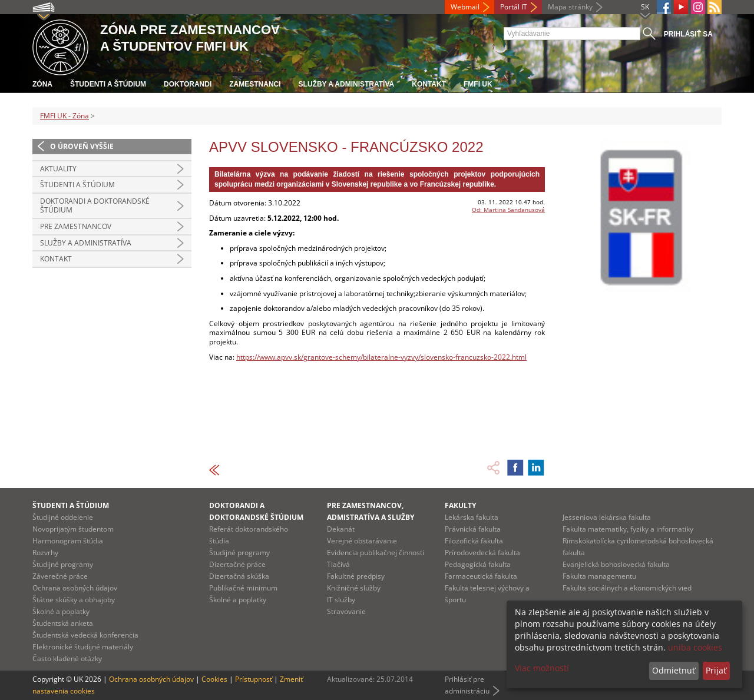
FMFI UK (478, 84)
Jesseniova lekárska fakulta (607, 517)
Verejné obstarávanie (362, 541)
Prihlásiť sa (688, 34)
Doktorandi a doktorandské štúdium (95, 206)
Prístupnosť (254, 679)
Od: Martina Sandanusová (508, 210)
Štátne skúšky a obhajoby (74, 600)
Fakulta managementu (599, 576)
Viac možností (542, 668)
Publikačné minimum (243, 588)
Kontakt (429, 84)
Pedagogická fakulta (478, 564)
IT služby (341, 600)
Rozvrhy (45, 553)
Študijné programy (63, 564)
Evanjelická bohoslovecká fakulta (616, 564)
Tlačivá (338, 564)
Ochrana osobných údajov (75, 588)
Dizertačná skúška (239, 576)
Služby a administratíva (347, 84)
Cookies (214, 679)
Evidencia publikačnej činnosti (376, 553)
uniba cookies (695, 647)
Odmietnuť (674, 670)
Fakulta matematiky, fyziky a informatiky (628, 529)
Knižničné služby (354, 588)
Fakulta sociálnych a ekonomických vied (627, 588)
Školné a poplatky (61, 611)
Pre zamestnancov (76, 226)
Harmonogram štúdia (68, 541)
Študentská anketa (63, 623)
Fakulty (460, 505)
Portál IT (514, 7)
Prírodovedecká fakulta (482, 553)
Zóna (42, 84)
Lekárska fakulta (472, 517)
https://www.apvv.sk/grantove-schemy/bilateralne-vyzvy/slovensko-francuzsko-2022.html (381, 357)
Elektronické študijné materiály (83, 647)
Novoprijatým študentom (73, 529)
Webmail (465, 7)
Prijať (716, 670)
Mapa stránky (570, 7)
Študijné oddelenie (63, 517)
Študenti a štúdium (108, 84)
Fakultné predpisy (356, 576)
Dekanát (341, 529)
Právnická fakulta (473, 529)
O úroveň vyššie (82, 146)
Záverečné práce (60, 576)
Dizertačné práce (237, 564)
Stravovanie (346, 611)
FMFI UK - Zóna (65, 116)
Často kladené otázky (67, 658)
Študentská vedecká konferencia (85, 635)
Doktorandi (188, 84)
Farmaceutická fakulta (481, 576)
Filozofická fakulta (474, 541)
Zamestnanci (255, 84)
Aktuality (58, 169)
